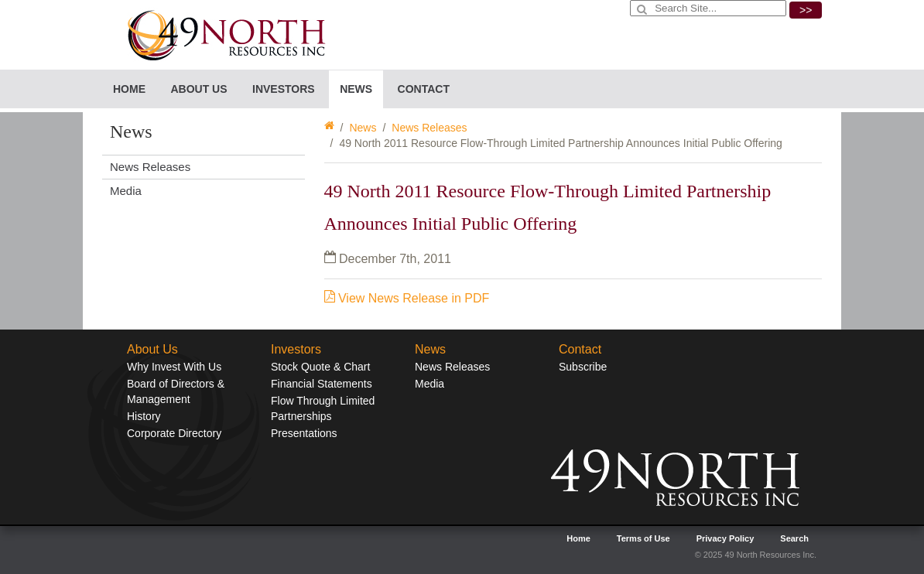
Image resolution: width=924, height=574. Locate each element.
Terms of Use (643, 538)
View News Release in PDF (407, 298)
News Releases (429, 128)
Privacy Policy (726, 538)
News (363, 128)
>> (806, 10)
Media (126, 191)
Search (794, 538)
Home (129, 89)
